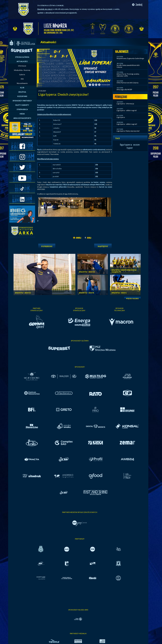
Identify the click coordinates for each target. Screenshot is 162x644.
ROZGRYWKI (22, 96)
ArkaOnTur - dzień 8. (86, 293)
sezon (136, 145)
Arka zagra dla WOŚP (124, 89)
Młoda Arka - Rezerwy (22, 70)
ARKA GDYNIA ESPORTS (22, 118)
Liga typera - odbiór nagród (127, 110)
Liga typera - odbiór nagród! (127, 124)
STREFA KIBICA (22, 109)
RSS (22, 79)
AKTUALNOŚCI (22, 61)
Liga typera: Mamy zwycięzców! (128, 131)
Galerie (22, 75)
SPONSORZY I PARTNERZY (22, 101)
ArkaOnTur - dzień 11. (23, 293)
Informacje (22, 66)
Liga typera (121, 117)
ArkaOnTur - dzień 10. (87, 272)
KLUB (22, 88)
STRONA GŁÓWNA (22, 57)
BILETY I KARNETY (22, 105)
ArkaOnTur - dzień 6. (119, 293)
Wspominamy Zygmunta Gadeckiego (130, 58)
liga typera (126, 145)
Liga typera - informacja (125, 104)
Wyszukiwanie (22, 83)
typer (130, 148)
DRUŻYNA (22, 92)
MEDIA (22, 114)
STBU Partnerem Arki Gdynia (128, 83)
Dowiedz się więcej (45, 9)
